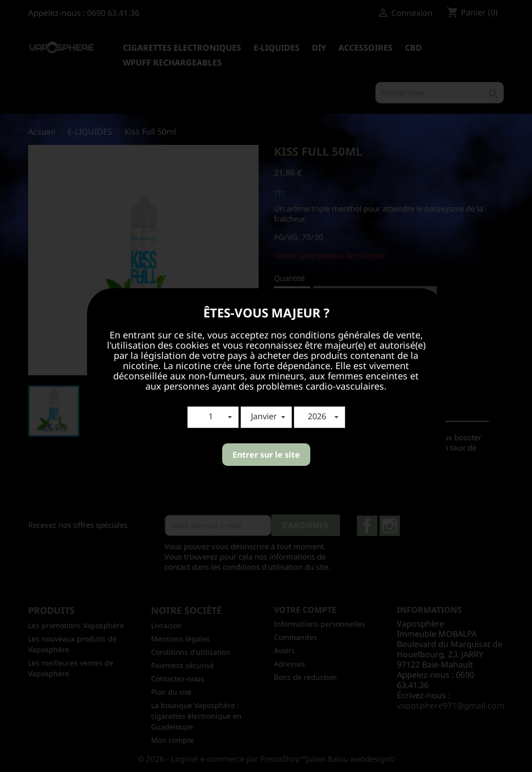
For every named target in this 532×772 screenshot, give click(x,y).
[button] (213, 417)
